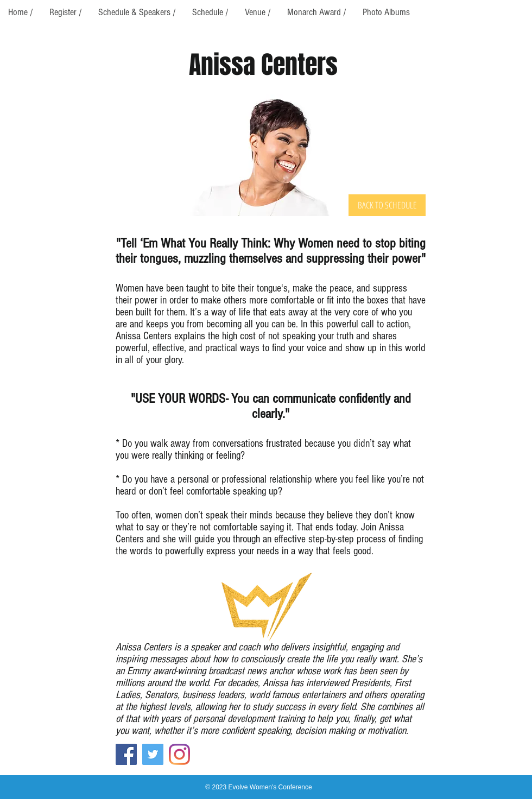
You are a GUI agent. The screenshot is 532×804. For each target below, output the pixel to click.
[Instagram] (179, 754)
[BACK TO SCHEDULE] (387, 205)
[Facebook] (126, 754)
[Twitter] (153, 754)
